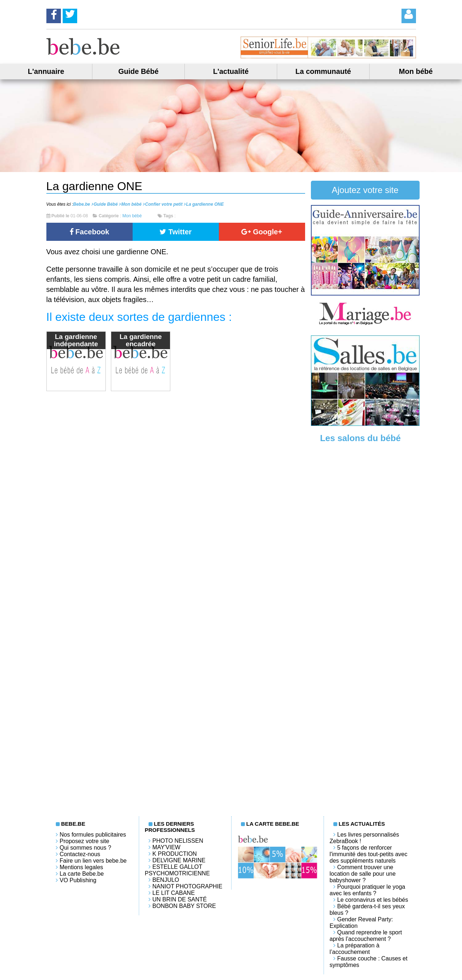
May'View (167, 847)
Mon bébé (416, 71)
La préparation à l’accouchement (355, 949)
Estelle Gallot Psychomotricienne (178, 870)
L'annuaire (46, 71)
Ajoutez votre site (365, 190)
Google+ (262, 232)
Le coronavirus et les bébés (373, 900)
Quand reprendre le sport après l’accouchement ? (366, 936)
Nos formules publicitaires (93, 835)
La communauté (323, 71)
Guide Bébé (138, 71)
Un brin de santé (180, 899)
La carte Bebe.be (82, 874)
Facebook (90, 232)
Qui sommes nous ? (86, 848)
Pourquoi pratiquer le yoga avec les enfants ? (368, 890)
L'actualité (231, 71)
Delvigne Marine (179, 860)
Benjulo (166, 880)
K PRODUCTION (175, 854)
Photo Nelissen (178, 841)
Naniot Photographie (188, 886)
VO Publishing (78, 880)
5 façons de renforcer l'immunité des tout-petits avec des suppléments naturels (369, 854)
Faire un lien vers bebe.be (93, 861)
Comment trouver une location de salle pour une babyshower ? (363, 874)
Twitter (176, 232)
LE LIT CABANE (174, 893)
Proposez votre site (85, 841)
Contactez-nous (80, 854)
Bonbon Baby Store (184, 906)
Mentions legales (82, 867)
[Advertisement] (365, 561)
